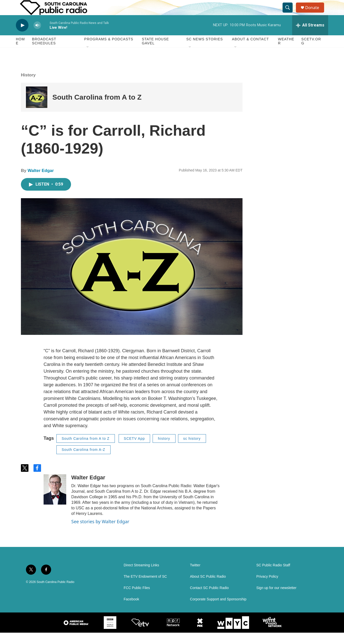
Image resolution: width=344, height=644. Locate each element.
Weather (286, 52)
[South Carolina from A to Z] (37, 109)
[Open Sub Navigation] (88, 58)
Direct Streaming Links (141, 577)
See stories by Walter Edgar (100, 533)
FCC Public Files (137, 599)
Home (20, 52)
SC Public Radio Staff (273, 577)
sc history (192, 450)
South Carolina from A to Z (97, 109)
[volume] (37, 37)
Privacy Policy (267, 588)
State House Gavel (155, 52)
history (164, 450)
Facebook (131, 611)
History (28, 86)
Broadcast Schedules (44, 52)
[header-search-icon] (290, 13)
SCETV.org (311, 52)
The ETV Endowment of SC (145, 588)
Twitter (195, 577)
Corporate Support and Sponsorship (218, 611)
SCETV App (134, 450)
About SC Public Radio (208, 588)
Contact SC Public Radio (209, 599)
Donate (315, 13)
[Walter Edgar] (55, 501)
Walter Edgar (41, 182)
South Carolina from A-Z (83, 461)
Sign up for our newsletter (277, 599)
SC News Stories (205, 50)
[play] (22, 37)
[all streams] (310, 37)
